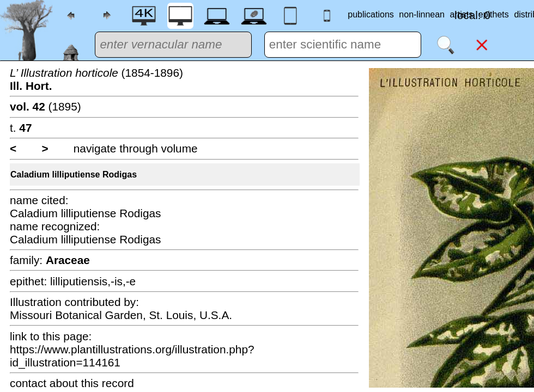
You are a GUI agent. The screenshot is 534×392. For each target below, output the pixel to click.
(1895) (45, 106)
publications (371, 14)
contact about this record (72, 383)
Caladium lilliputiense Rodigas (74, 174)
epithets (494, 14)
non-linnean (422, 14)
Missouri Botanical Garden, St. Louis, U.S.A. (121, 315)
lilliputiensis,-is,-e (93, 281)
